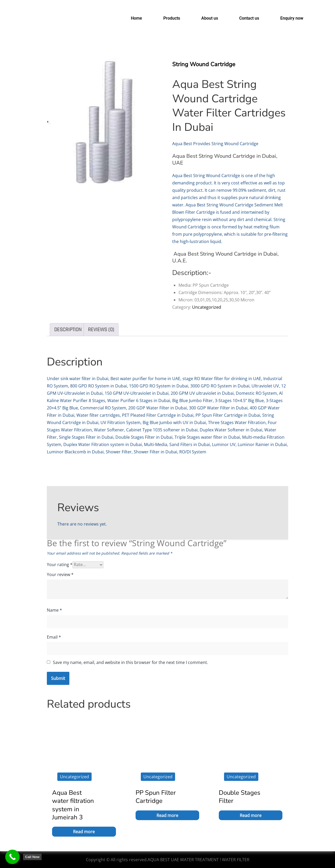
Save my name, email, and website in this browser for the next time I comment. (130, 662)
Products (172, 18)
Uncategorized (207, 307)
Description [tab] (68, 330)
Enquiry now (292, 18)
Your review (60, 574)
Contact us (249, 18)
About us (210, 18)
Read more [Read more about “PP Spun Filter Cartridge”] (167, 815)
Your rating (60, 565)
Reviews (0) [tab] (101, 330)
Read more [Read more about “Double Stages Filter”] (251, 815)
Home (136, 18)
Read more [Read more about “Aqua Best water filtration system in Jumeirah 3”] (84, 832)
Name (54, 610)
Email (54, 637)
